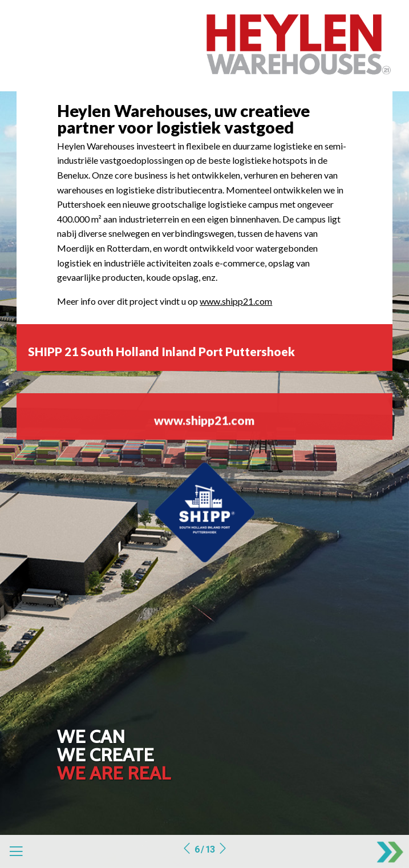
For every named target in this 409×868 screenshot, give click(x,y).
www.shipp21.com (236, 301)
